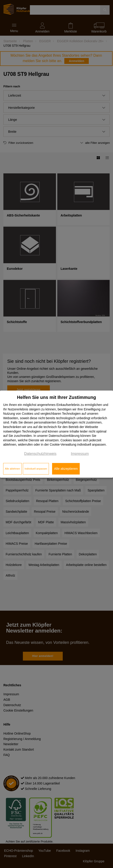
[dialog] (56, 434)
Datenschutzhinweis (40, 454)
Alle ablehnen (13, 469)
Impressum (80, 454)
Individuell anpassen (36, 469)
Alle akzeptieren (66, 469)
